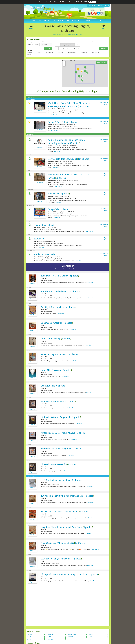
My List (31, 27)
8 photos (65, 194)
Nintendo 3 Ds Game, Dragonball (56, 449)
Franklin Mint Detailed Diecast (55, 291)
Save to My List (104, 102)
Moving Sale (54, 194)
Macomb (78, 637)
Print (104, 27)
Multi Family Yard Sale (44, 254)
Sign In (107, 5)
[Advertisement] (68, 606)
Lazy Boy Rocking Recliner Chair (56, 559)
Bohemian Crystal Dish (52, 323)
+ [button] (64, 62)
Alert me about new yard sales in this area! (67, 35)
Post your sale (92, 5)
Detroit (36, 637)
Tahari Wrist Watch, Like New (55, 276)
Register (100, 5)
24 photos (72, 122)
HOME (34, 21)
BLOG (102, 21)
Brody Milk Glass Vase (51, 370)
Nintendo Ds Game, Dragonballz (56, 417)
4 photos (74, 276)
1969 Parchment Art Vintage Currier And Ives (62, 496)
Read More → (57, 115)
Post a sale (92, 2)
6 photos (73, 354)
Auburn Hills (57, 634)
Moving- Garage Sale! (44, 225)
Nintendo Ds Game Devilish (54, 464)
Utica (98, 637)
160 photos (83, 159)
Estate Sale (39, 239)
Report (106, 104)
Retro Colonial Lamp (51, 339)
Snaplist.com (76, 269)
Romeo (57, 637)
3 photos (77, 480)
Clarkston (36, 634)
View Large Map (102, 62)
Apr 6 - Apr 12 (67, 45)
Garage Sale (53, 209)
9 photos (84, 511)
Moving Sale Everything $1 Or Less (57, 543)
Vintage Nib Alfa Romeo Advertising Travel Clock (64, 574)
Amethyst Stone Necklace (53, 307)
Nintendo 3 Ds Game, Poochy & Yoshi (58, 433)
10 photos (80, 543)
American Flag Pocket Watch (54, 354)
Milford (98, 634)
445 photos (74, 143)
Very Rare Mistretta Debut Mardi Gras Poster (62, 527)
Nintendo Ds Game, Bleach (54, 401)
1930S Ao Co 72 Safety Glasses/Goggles (60, 511)
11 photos (93, 574)
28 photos (61, 178)
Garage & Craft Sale (57, 122)
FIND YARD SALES (45, 21)
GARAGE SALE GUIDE (89, 21)
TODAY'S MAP (59, 21)
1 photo (64, 209)
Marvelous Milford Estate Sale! (62, 159)
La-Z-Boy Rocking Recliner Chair (56, 480)
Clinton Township (78, 634)
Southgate (57, 639)
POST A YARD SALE (73, 21)
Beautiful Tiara (48, 386)
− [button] (64, 65)
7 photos (67, 370)
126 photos (84, 106)
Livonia (36, 639)
